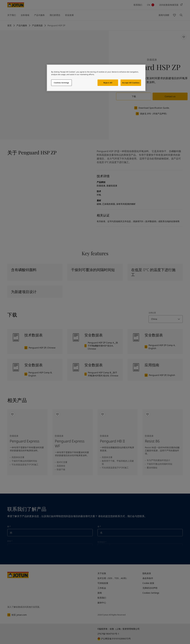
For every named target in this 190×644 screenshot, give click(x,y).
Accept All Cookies (131, 83)
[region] (96, 78)
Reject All (108, 83)
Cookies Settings (61, 83)
